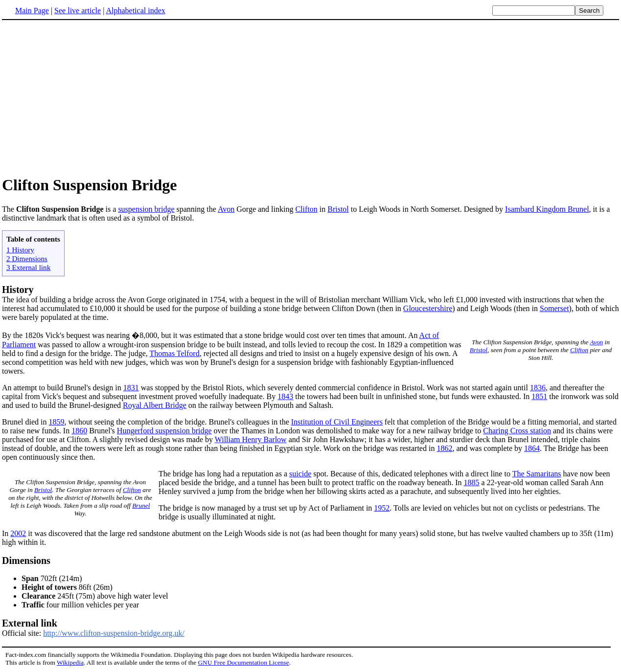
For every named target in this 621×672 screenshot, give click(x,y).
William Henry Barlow (251, 439)
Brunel (141, 505)
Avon (226, 209)
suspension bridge (146, 209)
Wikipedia (70, 662)
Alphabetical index (135, 11)
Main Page (32, 11)
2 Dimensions (27, 258)
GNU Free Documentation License (243, 662)
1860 (79, 431)
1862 (444, 448)
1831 (131, 388)
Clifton (306, 209)
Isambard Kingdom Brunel (547, 209)
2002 (18, 533)
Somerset (554, 308)
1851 (539, 396)
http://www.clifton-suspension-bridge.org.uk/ (114, 633)
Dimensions (26, 560)
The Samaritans (537, 474)
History (18, 290)
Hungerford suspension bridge (164, 431)
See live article (78, 11)
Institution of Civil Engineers (337, 422)
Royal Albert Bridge (155, 405)
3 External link (28, 267)
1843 (285, 396)
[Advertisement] (311, 97)
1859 (57, 422)
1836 (538, 388)
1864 (532, 448)
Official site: (310, 627)
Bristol (338, 209)
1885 (471, 482)
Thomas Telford (175, 353)
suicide (300, 474)
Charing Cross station (517, 431)
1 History (20, 250)
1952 (382, 508)
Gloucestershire (428, 308)
